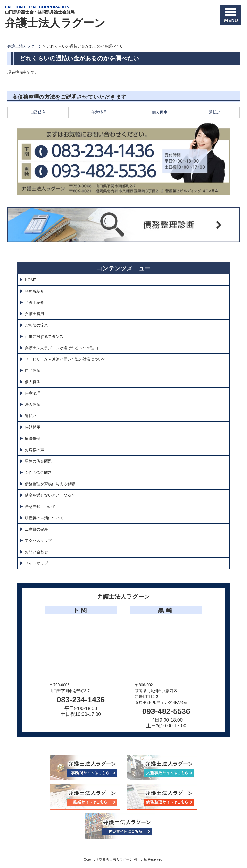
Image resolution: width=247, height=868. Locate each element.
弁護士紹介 (34, 303)
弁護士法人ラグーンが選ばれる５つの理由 (62, 348)
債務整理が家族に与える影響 (50, 484)
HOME (31, 280)
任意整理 (99, 112)
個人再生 (160, 112)
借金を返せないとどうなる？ (50, 495)
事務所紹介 (34, 291)
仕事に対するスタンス (44, 337)
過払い (215, 112)
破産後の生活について (44, 518)
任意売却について (40, 507)
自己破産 (38, 112)
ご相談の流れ (36, 325)
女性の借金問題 (38, 473)
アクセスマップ (38, 541)
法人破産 (33, 405)
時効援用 (33, 427)
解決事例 (33, 439)
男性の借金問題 (38, 461)
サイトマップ (36, 563)
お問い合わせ (36, 552)
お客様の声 (34, 450)
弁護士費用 (34, 314)
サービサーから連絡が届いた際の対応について (65, 359)
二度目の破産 (36, 529)
